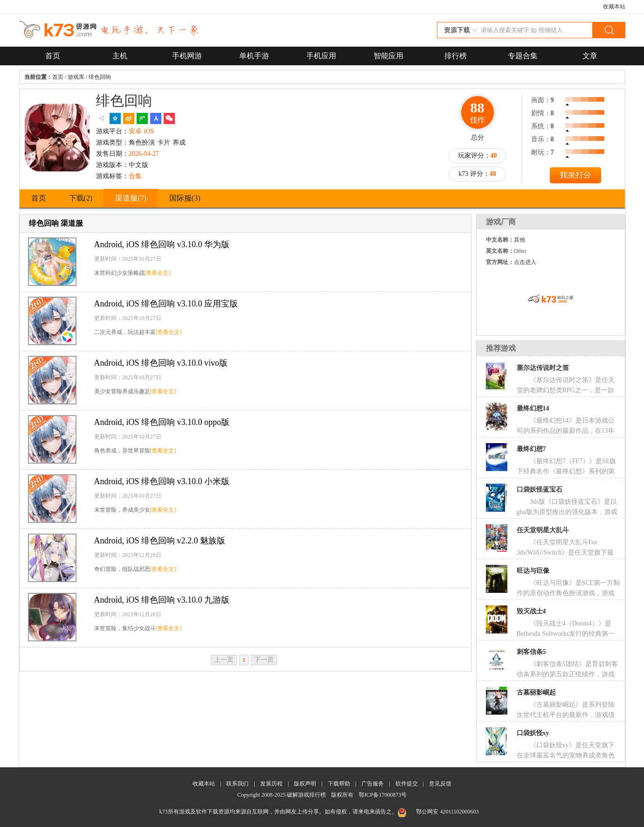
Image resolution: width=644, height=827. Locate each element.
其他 (519, 240)
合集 (135, 176)
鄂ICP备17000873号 (383, 795)
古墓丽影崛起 (536, 692)
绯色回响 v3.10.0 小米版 (162, 481)
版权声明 (305, 784)
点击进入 (525, 262)
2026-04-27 (144, 154)
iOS (149, 131)
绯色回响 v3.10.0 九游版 (162, 600)
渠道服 (131, 198)
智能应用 (388, 56)
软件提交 (407, 784)
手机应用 (321, 56)
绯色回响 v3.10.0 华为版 (162, 244)
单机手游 (254, 56)
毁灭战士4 (531, 611)
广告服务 (373, 784)
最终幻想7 (531, 449)
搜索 (609, 30)
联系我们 (237, 784)
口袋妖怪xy (533, 733)
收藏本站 (614, 7)
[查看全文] (158, 273)
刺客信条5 (531, 652)
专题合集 (523, 56)
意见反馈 (440, 784)
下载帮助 (339, 784)
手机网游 (187, 56)
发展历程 (271, 784)
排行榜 (456, 56)
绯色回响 (100, 77)
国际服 (185, 198)
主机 (120, 56)
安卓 (135, 131)
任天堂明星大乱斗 (543, 530)
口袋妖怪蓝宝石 (540, 490)
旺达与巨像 (533, 571)
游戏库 (76, 77)
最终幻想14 (533, 408)
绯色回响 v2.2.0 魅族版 (160, 541)
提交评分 (575, 176)
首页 (53, 56)
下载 (81, 198)
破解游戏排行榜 (307, 795)
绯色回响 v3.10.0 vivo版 (161, 363)
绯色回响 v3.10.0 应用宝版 (166, 304)
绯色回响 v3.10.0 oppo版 (162, 422)
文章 (590, 56)
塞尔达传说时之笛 (543, 368)
